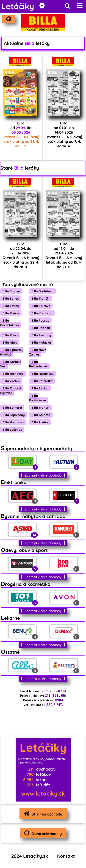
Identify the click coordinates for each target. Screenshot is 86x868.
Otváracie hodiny (42, 833)
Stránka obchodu (42, 814)
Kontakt (66, 856)
